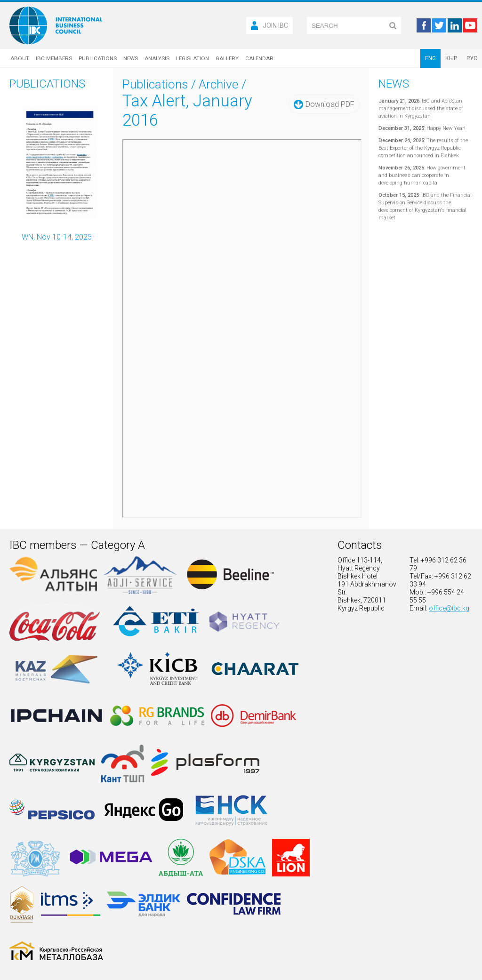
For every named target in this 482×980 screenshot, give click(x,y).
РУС (472, 58)
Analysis (157, 58)
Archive (219, 84)
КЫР (451, 58)
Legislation (193, 58)
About (20, 58)
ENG (430, 58)
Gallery (227, 58)
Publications (98, 58)
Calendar (259, 58)
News (131, 58)
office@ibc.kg (449, 608)
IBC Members (54, 58)
